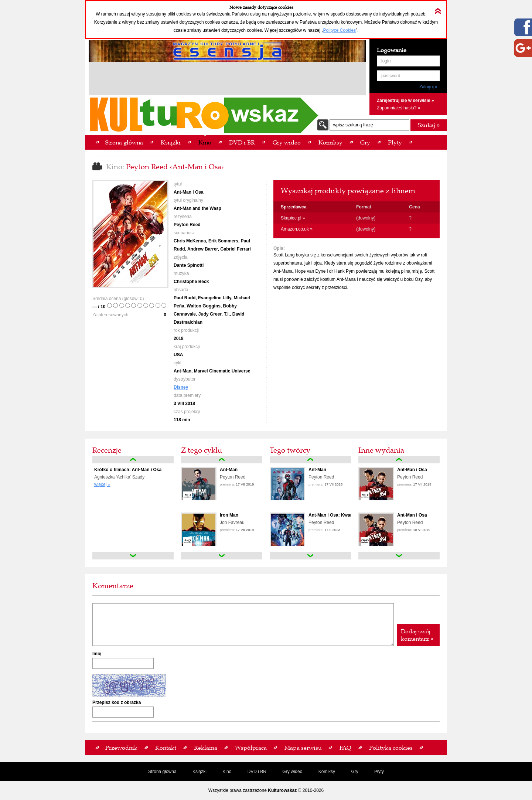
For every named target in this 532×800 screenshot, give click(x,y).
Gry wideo (292, 772)
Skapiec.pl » (293, 218)
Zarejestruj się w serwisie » (405, 101)
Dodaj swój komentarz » (417, 635)
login (386, 61)
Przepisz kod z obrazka (117, 702)
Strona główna (162, 772)
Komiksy (327, 772)
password (391, 76)
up (133, 460)
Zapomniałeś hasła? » (398, 108)
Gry (354, 772)
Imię (97, 654)
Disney (181, 387)
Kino (227, 772)
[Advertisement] (227, 80)
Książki (199, 772)
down (133, 556)
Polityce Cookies (339, 30)
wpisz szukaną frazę (353, 125)
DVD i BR (257, 772)
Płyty (379, 772)
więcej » (102, 484)
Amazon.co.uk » (297, 229)
